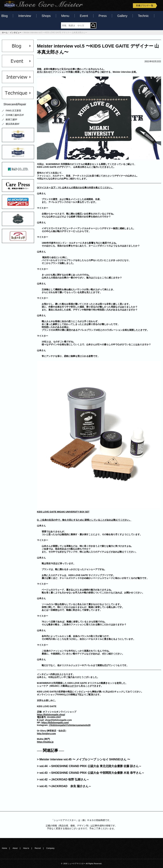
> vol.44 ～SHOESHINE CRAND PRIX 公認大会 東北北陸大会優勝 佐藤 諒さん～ (89, 766)
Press (103, 16)
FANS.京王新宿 (13, 111)
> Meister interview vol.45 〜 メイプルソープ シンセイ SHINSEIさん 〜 (83, 759)
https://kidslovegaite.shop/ (51, 715)
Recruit (38, 848)
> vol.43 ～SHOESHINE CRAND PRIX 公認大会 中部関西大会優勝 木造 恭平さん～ (91, 773)
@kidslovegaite (57, 725)
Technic (143, 16)
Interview (25, 16)
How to (26, 848)
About (15, 848)
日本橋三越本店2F (15, 115)
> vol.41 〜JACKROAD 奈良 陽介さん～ (64, 786)
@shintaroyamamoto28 (78, 725)
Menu (65, 16)
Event (84, 16)
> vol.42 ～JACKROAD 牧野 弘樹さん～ (63, 779)
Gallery (122, 16)
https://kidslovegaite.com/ (55, 723)
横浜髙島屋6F (13, 124)
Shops (46, 16)
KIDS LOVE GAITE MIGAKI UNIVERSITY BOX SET (63, 512)
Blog (4, 16)
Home (4, 848)
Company (50, 848)
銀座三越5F (11, 119)
